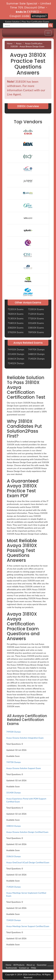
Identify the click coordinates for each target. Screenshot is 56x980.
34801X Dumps (36, 354)
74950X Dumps (16, 349)
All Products (19, 965)
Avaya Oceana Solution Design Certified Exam (27, 832)
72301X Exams (36, 309)
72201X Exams (16, 309)
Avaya (19, 43)
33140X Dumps (16, 354)
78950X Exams (36, 332)
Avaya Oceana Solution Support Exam (24, 768)
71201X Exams (36, 314)
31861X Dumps (16, 359)
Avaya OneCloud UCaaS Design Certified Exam (28, 862)
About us (31, 965)
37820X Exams (16, 332)
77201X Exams (36, 318)
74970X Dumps (36, 349)
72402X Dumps (16, 363)
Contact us (24, 968)
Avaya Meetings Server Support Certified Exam (28, 926)
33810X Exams (36, 328)
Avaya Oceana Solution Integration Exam (25, 738)
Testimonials (11, 968)
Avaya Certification (34, 43)
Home (10, 43)
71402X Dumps (36, 359)
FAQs (34, 968)
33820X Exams (16, 328)
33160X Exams (36, 323)
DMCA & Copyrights (15, 971)
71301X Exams (16, 318)
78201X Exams (16, 314)
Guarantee (42, 965)
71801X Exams (16, 323)
